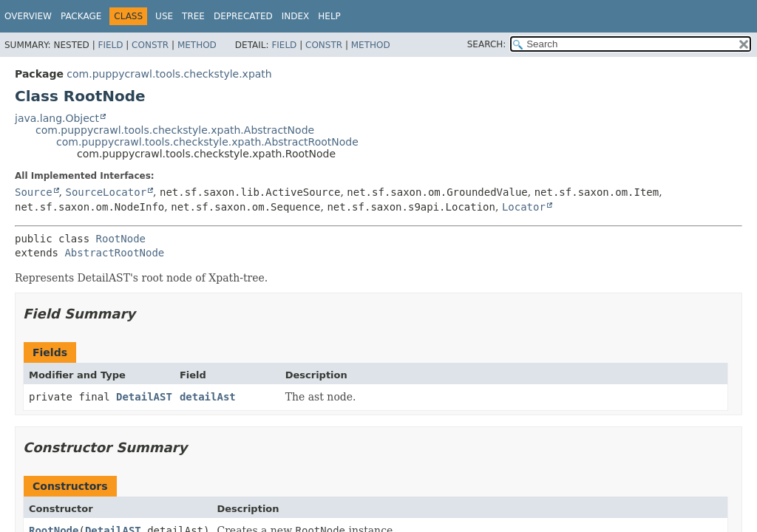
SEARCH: (487, 44)
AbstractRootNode (114, 253)
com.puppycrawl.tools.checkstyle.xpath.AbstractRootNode (207, 142)
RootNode (121, 239)
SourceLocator (106, 192)
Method (197, 45)
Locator (524, 207)
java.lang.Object (57, 118)
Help (329, 16)
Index (296, 16)
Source (34, 192)
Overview (28, 16)
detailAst (208, 397)
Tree (193, 16)
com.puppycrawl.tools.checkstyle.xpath (169, 74)
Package (81, 16)
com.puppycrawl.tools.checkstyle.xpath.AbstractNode (175, 130)
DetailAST (144, 397)
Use (164, 16)
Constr (150, 45)
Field (110, 45)
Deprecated (243, 16)
